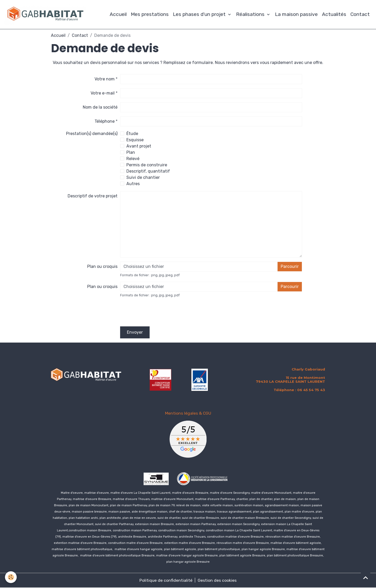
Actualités (334, 14)
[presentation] (160, 312)
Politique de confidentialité (166, 581)
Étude (132, 134)
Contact (360, 14)
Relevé (133, 159)
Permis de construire (147, 165)
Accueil (118, 14)
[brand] (46, 15)
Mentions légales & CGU (188, 413)
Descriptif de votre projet (93, 196)
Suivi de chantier (143, 178)
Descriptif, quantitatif (148, 171)
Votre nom (105, 79)
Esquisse (135, 140)
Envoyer (135, 333)
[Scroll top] (366, 578)
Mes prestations (150, 14)
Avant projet (139, 146)
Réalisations (251, 14)
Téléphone (105, 122)
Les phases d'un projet (200, 14)
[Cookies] (11, 577)
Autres (133, 184)
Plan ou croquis (102, 267)
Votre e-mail (103, 93)
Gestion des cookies (217, 581)
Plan (131, 153)
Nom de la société (100, 107)
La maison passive (296, 14)
